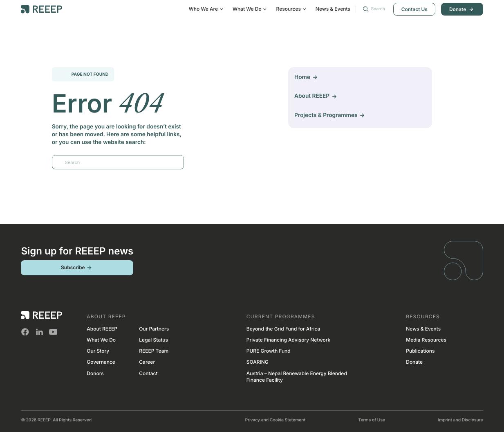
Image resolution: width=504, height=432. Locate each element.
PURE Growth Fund (269, 351)
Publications (420, 351)
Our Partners (154, 329)
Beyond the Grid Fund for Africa (283, 329)
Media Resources (426, 340)
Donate (462, 9)
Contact (148, 373)
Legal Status (153, 340)
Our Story (98, 351)
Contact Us (414, 9)
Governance (101, 362)
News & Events (333, 9)
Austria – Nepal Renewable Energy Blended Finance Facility (297, 377)
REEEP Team (154, 351)
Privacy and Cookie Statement (275, 420)
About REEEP (102, 329)
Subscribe (77, 268)
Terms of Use (372, 420)
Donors (95, 373)
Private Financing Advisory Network (288, 340)
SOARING (258, 362)
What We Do (101, 340)
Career (147, 362)
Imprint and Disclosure (460, 420)
